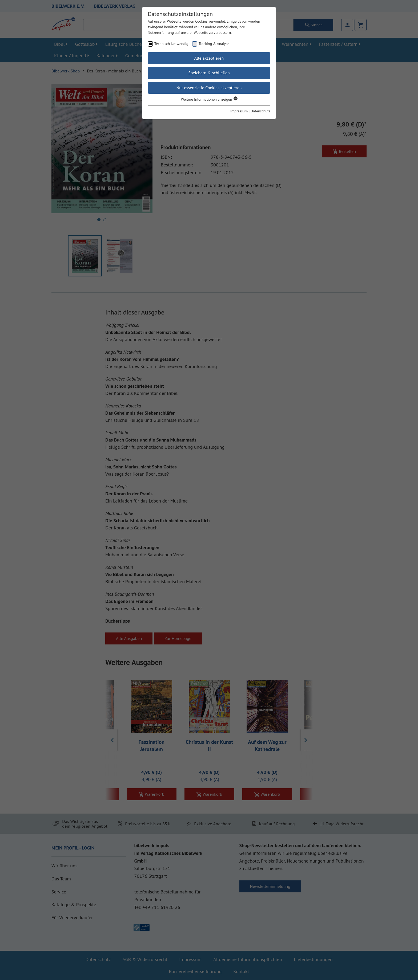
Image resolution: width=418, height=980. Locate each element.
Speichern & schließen (209, 73)
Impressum (239, 111)
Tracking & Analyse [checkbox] (214, 44)
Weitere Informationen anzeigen (209, 99)
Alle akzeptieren (209, 58)
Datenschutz (260, 111)
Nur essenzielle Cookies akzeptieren (209, 88)
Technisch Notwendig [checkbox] (171, 44)
